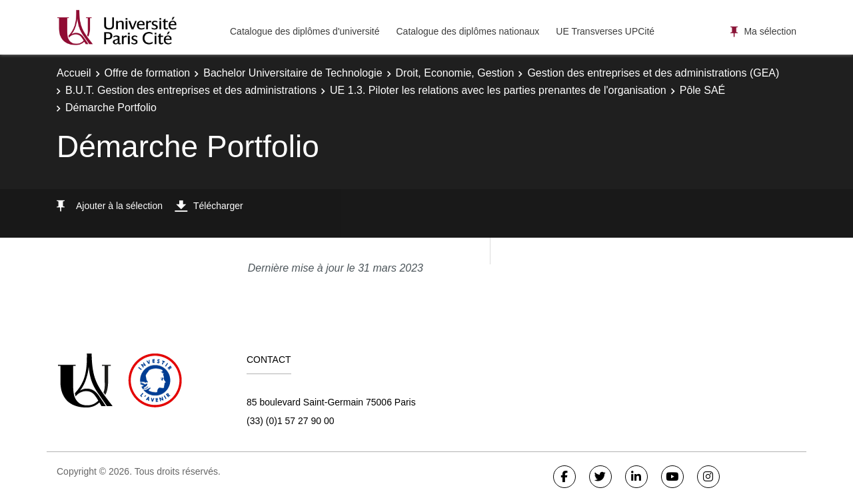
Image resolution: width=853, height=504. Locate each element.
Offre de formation (148, 73)
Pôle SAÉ (702, 90)
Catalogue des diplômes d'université (305, 31)
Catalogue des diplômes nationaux (467, 31)
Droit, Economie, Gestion (455, 73)
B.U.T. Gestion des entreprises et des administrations (191, 90)
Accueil (74, 73)
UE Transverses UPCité (605, 31)
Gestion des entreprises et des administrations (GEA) (653, 73)
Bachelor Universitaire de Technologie (293, 73)
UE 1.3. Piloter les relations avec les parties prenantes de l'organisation (498, 90)
